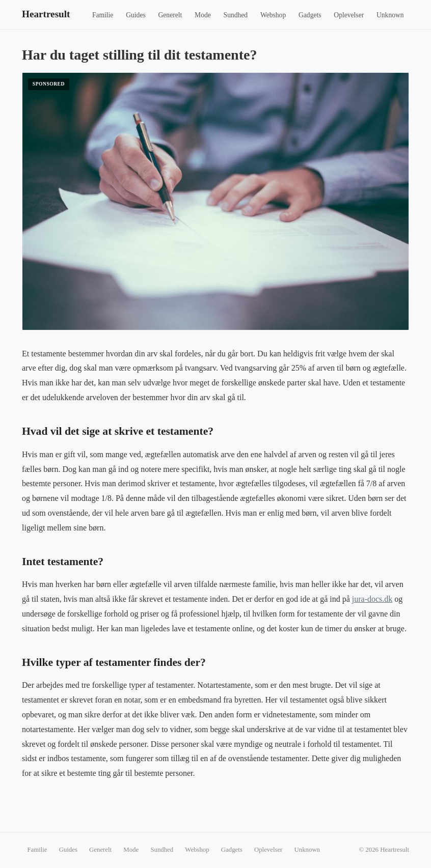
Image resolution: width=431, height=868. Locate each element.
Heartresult (46, 14)
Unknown (390, 15)
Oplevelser (349, 15)
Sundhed (236, 15)
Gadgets (310, 15)
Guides (136, 15)
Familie (103, 15)
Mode (203, 15)
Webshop (273, 15)
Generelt (170, 15)
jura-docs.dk (372, 599)
